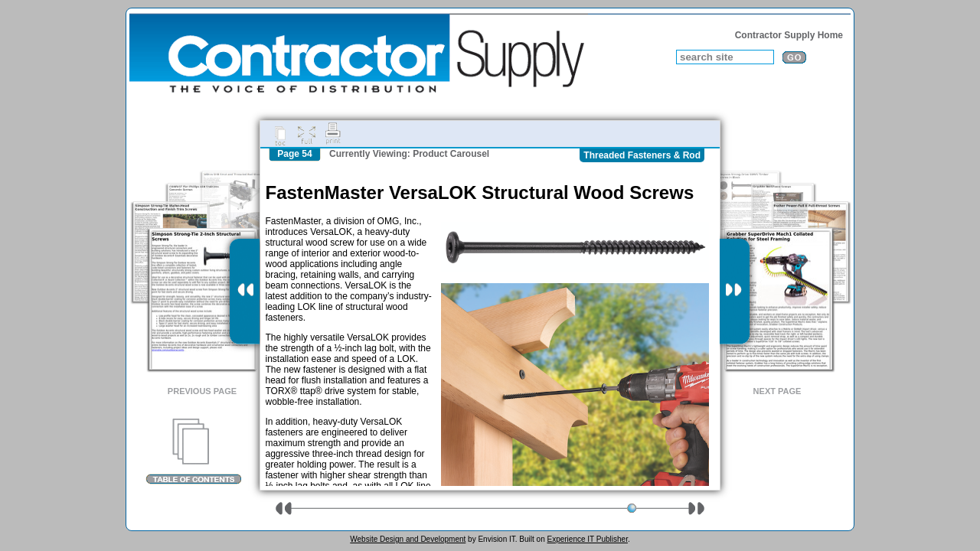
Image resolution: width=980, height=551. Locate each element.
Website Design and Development (408, 539)
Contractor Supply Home (789, 35)
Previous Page (202, 391)
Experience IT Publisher (587, 539)
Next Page (777, 391)
